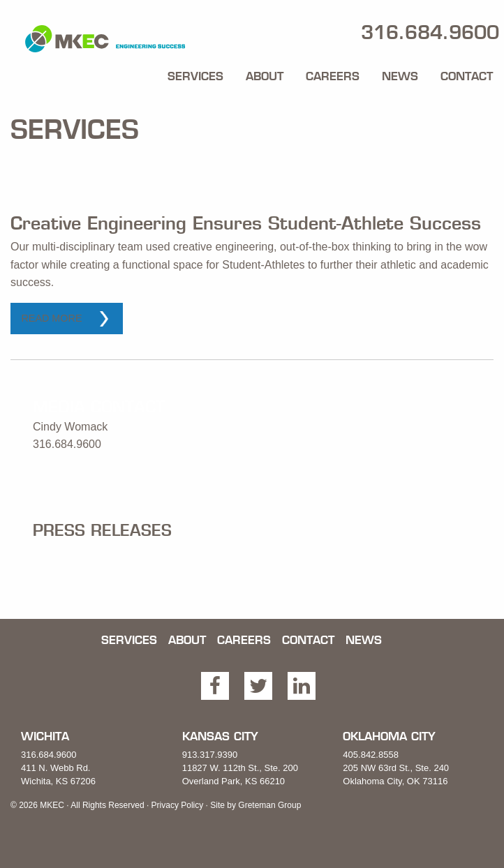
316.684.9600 (49, 755)
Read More (51, 318)
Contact (467, 76)
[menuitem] (195, 73)
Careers (333, 76)
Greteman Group (269, 805)
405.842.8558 (371, 755)
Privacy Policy (178, 805)
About (265, 76)
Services (195, 76)
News (400, 76)
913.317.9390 (210, 755)
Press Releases (102, 530)
